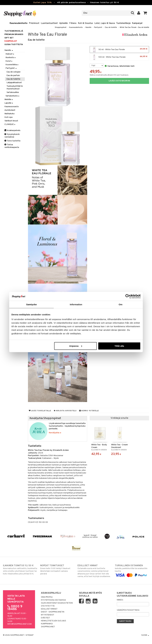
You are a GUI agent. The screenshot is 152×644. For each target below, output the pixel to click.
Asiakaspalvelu (12, 130)
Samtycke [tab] (32, 304)
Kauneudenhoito (19, 23)
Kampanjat (137, 23)
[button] (145, 13)
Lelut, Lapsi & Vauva (105, 23)
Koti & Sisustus (85, 23)
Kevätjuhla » (55, 433)
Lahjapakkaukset (14, 83)
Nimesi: (120, 600)
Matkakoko (9, 114)
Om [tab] (120, 304)
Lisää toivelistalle (40, 411)
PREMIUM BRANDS (14, 34)
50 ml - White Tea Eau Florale (119, 49)
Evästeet (45, 618)
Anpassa (76, 346)
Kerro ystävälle (89, 411)
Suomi (145, 635)
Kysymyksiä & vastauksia (12, 136)
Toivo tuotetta (12, 141)
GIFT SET (9, 38)
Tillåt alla (119, 346)
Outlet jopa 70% (42, 3)
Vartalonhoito (13, 96)
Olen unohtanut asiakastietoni (57, 603)
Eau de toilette (111, 27)
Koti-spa (8, 117)
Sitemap (30, 635)
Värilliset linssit (11, 121)
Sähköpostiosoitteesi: (128, 610)
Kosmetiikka (12, 65)
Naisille (88, 27)
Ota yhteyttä (48, 606)
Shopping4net (61, 27)
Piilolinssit (34, 23)
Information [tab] (76, 304)
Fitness (73, 23)
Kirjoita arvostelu (65, 411)
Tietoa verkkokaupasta (12, 146)
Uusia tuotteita (14, 45)
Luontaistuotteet (49, 23)
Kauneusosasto (12, 107)
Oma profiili (47, 597)
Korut (9, 61)
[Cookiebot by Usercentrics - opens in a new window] (128, 296)
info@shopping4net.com (20, 624)
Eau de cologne (14, 72)
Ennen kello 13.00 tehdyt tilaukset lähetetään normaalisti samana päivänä (57, 570)
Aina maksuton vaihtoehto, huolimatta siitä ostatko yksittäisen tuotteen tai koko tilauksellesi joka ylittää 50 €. (20, 570)
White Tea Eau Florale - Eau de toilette (134, 27)
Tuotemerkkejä (123, 23)
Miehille (9, 100)
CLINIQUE (10, 124)
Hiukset (10, 54)
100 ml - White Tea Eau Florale (119, 57)
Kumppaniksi (47, 624)
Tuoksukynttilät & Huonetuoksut (15, 88)
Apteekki (64, 23)
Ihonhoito (11, 58)
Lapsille (9, 103)
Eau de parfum (13, 75)
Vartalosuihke (13, 92)
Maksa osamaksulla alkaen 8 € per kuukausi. (109, 75)
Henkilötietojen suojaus (54, 621)
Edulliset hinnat (49, 609)
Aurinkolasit (10, 110)
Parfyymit (98, 27)
